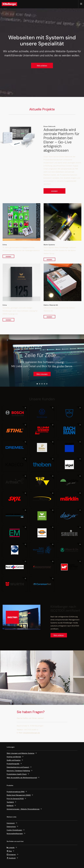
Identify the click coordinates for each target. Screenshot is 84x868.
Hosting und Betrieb (14, 757)
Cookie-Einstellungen (14, 830)
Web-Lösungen (42, 374)
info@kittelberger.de (31, 733)
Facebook (11, 858)
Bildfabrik (10, 806)
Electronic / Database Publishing (18, 771)
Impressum (11, 823)
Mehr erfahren (42, 65)
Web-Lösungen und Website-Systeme (21, 753)
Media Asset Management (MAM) (19, 795)
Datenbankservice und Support (18, 767)
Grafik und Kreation (14, 760)
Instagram (11, 855)
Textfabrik (10, 802)
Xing (9, 851)
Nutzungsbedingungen (15, 834)
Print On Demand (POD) (15, 799)
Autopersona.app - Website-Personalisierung (23, 809)
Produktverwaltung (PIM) (16, 792)
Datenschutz (11, 827)
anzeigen (54, 191)
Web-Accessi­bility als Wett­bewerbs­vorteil (22, 778)
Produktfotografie (13, 764)
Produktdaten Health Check (17, 774)
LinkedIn (11, 848)
